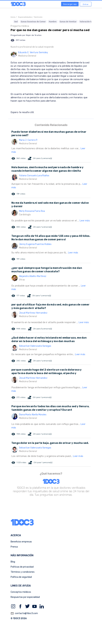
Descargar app (70, 4)
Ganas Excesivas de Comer (33, 22)
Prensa (14, 547)
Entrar (86, 4)
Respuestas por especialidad (25, 597)
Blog (13, 562)
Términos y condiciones (23, 572)
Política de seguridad (21, 577)
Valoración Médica (88, 22)
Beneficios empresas (21, 542)
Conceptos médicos (21, 592)
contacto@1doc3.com (24, 613)
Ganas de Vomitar (68, 22)
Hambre (53, 22)
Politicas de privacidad (22, 567)
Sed (16, 22)
